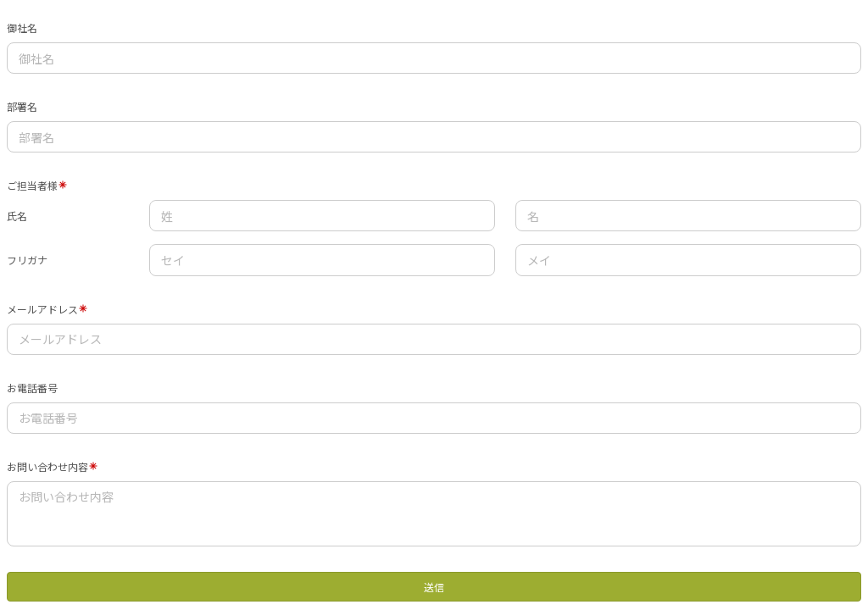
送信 (434, 587)
